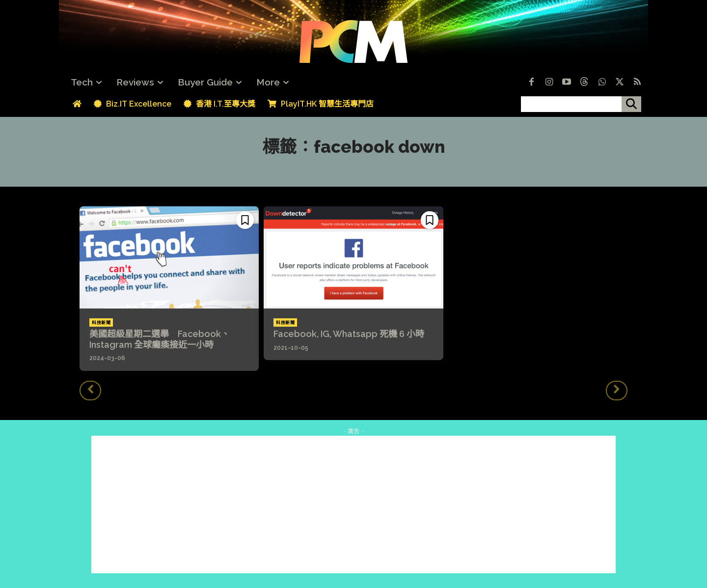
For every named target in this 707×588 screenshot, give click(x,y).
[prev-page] (90, 391)
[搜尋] (631, 104)
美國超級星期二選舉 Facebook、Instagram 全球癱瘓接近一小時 (160, 339)
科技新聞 (101, 323)
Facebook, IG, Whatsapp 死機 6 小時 (349, 334)
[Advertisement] (353, 504)
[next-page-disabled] (617, 391)
